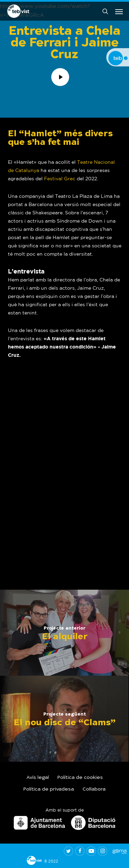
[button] (119, 11)
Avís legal (38, 778)
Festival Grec (60, 179)
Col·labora (94, 790)
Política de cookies (80, 778)
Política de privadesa (49, 790)
